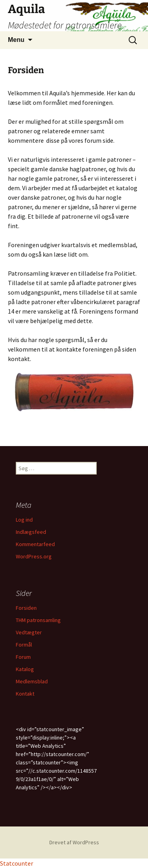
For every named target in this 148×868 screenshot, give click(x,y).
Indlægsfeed (31, 532)
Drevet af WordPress (74, 842)
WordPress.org (34, 556)
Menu (16, 40)
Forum (23, 657)
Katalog (25, 669)
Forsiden (26, 608)
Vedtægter (29, 632)
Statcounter (17, 863)
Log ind (24, 520)
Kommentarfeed (35, 544)
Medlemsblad (32, 681)
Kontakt (25, 694)
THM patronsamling (38, 620)
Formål (24, 645)
